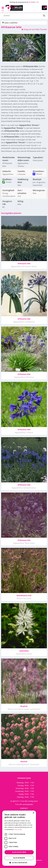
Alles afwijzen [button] (19, 858)
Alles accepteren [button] (19, 852)
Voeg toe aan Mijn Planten (35, 29)
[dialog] (19, 838)
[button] (19, 863)
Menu (3, 9)
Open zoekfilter (10, 23)
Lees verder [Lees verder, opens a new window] (18, 829)
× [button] (33, 813)
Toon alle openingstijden (24, 804)
